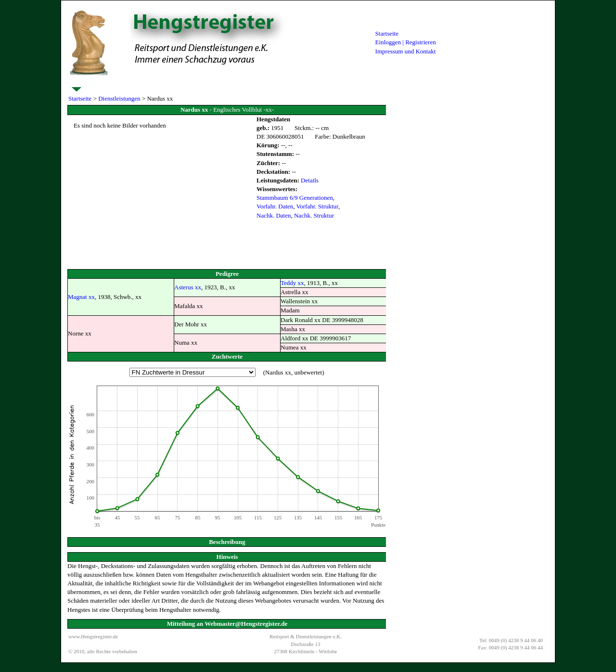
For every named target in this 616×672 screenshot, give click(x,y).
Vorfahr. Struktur (317, 206)
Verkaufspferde (345, 83)
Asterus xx (188, 287)
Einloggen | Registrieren (406, 42)
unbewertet (308, 372)
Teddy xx (292, 283)
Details (310, 180)
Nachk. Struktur (314, 215)
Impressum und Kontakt (406, 51)
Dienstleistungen (91, 83)
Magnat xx (81, 297)
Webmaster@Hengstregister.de (246, 624)
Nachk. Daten (274, 215)
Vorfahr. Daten (275, 206)
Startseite (387, 33)
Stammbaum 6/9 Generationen (295, 198)
